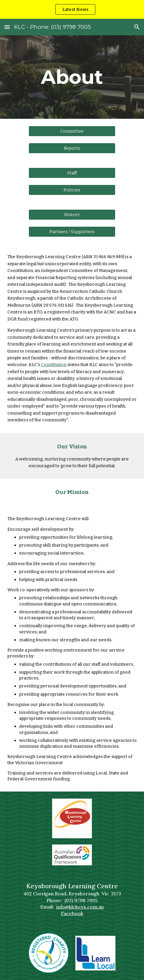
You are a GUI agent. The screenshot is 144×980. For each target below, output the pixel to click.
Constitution (54, 365)
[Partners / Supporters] (72, 232)
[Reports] (72, 148)
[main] (72, 77)
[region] (72, 9)
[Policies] (72, 190)
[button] (7, 27)
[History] (72, 215)
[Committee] (72, 131)
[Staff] (72, 173)
